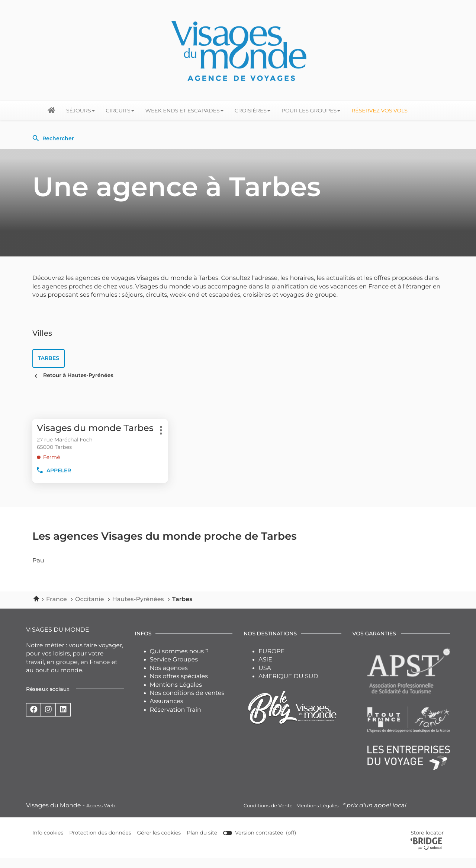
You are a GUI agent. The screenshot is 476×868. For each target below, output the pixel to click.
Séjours (81, 111)
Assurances (167, 711)
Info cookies (48, 843)
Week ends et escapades (184, 111)
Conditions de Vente (268, 816)
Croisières (253, 111)
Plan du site (202, 843)
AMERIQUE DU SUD (288, 687)
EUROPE (271, 662)
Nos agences (169, 678)
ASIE (265, 670)
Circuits (120, 111)
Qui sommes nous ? (179, 662)
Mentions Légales (176, 695)
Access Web (101, 816)
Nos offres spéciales (179, 687)
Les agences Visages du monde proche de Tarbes (165, 547)
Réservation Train (176, 720)
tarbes (49, 358)
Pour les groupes (311, 111)
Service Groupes (174, 670)
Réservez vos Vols (379, 111)
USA (265, 678)
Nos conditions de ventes (187, 703)
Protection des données (101, 843)
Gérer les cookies (159, 843)
